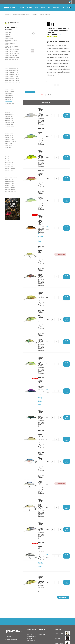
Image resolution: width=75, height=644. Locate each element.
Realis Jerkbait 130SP (10, 139)
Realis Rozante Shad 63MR (11, 153)
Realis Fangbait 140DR (10, 120)
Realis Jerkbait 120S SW (10, 133)
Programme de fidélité (31, 628)
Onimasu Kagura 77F (10, 95)
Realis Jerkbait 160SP (10, 141)
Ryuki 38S (7, 162)
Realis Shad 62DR (9, 160)
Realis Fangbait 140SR (10, 122)
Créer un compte (42, 606)
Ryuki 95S (7, 172)
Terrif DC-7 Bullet (9, 191)
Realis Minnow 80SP (9, 145)
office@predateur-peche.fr (14, 2)
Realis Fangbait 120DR (10, 116)
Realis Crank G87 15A (10, 105)
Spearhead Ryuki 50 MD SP (11, 179)
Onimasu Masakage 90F (10, 103)
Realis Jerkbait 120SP (10, 135)
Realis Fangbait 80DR (10, 124)
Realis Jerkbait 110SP (10, 130)
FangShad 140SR (9, 36)
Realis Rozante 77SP (10, 149)
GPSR (50, 93)
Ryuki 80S (7, 170)
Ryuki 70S (7, 166)
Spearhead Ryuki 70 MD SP (11, 185)
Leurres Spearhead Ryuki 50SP (12, 73)
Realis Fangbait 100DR (10, 114)
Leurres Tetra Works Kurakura (12, 77)
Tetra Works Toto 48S (10, 195)
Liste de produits (30, 91)
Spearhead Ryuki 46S (10, 177)
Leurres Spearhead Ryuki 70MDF (12, 75)
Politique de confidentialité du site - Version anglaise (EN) (31, 622)
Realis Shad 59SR (9, 158)
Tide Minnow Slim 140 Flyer (11, 202)
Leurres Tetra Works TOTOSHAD (12, 84)
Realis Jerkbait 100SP (10, 128)
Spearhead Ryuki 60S (10, 183)
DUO (52, 91)
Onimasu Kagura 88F (10, 99)
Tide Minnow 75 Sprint (10, 197)
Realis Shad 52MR (9, 154)
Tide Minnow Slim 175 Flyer (11, 204)
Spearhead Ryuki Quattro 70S (12, 187)
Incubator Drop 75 (9, 38)
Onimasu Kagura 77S (10, 97)
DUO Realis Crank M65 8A (48, 15)
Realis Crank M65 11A (10, 110)
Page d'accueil (8, 15)
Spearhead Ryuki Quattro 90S (12, 189)
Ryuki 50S (7, 164)
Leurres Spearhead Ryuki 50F (12, 66)
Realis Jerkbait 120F (10, 132)
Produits (15, 15)
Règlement (30, 606)
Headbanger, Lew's (59, 605)
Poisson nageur (38, 15)
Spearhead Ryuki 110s (10, 174)
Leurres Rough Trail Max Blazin (12, 64)
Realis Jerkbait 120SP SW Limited (12, 137)
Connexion (41, 604)
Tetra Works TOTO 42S (10, 193)
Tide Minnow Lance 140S (10, 198)
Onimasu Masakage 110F (10, 101)
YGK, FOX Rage (58, 610)
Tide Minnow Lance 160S (10, 200)
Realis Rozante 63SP (10, 147)
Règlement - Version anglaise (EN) (32, 609)
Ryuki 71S (7, 168)
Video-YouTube (62, 91)
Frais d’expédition (31, 612)
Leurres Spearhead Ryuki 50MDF (12, 68)
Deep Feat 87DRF (9, 33)
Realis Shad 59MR (9, 156)
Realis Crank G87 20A (10, 107)
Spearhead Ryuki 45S (10, 176)
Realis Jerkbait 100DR (10, 126)
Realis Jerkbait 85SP (10, 143)
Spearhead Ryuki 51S (10, 181)
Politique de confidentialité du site (31, 616)
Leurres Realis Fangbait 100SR (12, 59)
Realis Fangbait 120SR (10, 118)
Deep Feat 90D (8, 35)
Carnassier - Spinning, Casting (26, 15)
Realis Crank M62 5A (10, 109)
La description (43, 91)
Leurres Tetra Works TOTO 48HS (12, 79)
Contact (29, 631)
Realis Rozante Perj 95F (10, 151)
